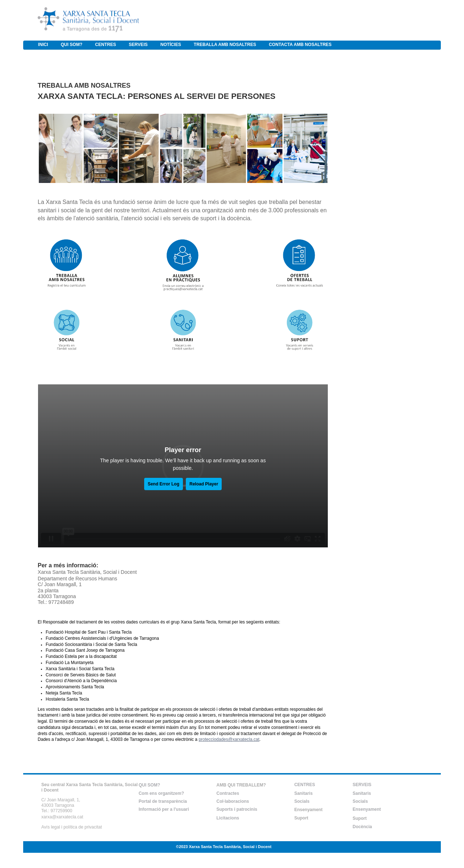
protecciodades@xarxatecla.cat (229, 739)
